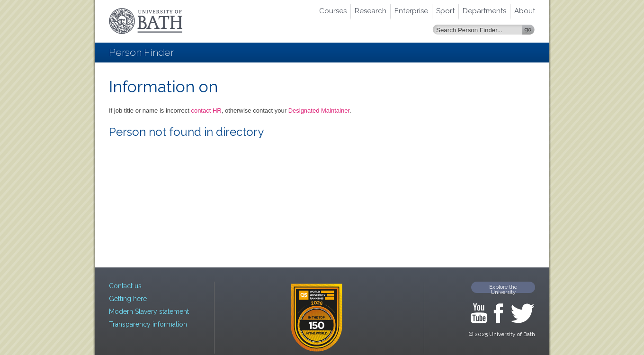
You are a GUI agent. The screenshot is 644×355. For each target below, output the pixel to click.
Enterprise (411, 11)
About (525, 11)
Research (371, 11)
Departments (484, 11)
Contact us (125, 286)
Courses (333, 11)
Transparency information (148, 324)
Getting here (128, 299)
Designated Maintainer (319, 111)
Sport (445, 11)
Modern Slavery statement (149, 311)
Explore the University (503, 288)
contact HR (206, 111)
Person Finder (141, 52)
